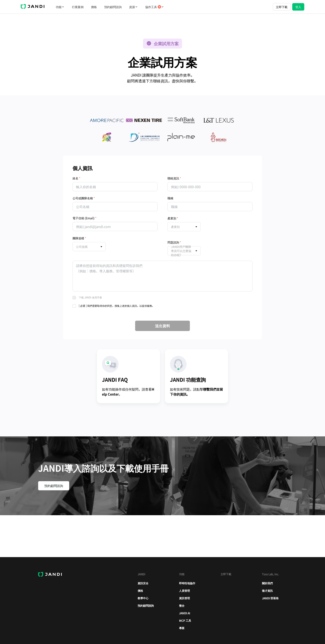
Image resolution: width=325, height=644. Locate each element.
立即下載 (282, 7)
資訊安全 (143, 583)
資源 (133, 7)
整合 (182, 606)
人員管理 (184, 591)
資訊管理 (184, 598)
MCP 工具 (185, 620)
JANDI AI (185, 613)
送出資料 (162, 326)
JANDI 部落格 (270, 598)
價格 (94, 7)
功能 (60, 7)
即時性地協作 (187, 583)
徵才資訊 (267, 591)
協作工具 (155, 7)
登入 (298, 7)
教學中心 (143, 598)
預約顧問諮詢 (113, 7)
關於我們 (267, 583)
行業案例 (78, 7)
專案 (182, 628)
